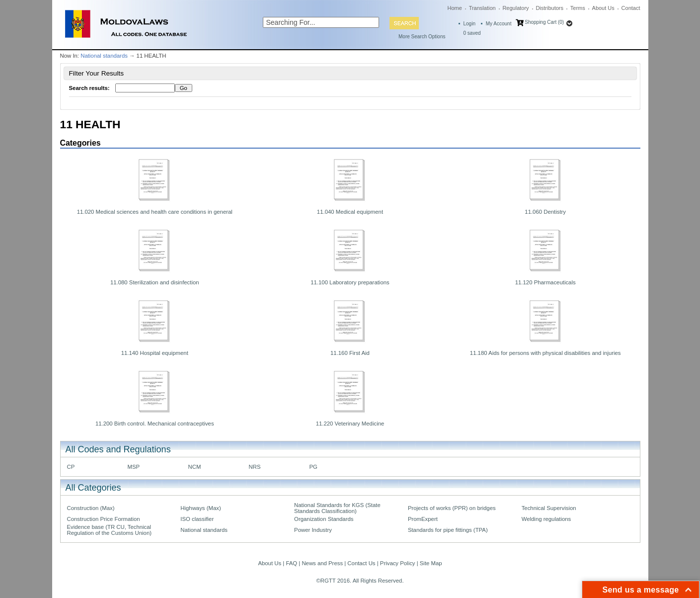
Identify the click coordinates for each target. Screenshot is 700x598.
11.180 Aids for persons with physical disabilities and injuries (545, 353)
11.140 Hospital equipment (155, 353)
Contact (631, 8)
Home (455, 8)
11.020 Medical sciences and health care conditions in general (155, 212)
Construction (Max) (91, 508)
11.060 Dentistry (545, 212)
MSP (134, 467)
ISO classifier (197, 519)
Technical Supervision (549, 508)
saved (472, 33)
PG (313, 467)
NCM (195, 467)
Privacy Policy (398, 563)
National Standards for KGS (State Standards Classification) (337, 508)
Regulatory (515, 8)
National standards (104, 56)
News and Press (322, 563)
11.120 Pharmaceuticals (545, 282)
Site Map (431, 563)
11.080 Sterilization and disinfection (155, 282)
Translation (482, 8)
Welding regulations (546, 519)
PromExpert (423, 519)
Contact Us (361, 563)
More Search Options (422, 37)
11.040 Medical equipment (350, 212)
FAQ (291, 563)
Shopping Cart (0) (544, 22)
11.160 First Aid (350, 353)
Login (469, 24)
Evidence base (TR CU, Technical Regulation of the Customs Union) (109, 530)
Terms (578, 8)
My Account (499, 24)
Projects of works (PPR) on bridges (452, 508)
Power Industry (313, 530)
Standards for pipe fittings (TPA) (448, 530)
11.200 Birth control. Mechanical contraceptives (155, 424)
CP (71, 467)
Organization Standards (324, 519)
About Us (603, 8)
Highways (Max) (200, 508)
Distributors (549, 8)
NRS (255, 467)
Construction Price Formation (104, 519)
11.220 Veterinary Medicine (350, 424)
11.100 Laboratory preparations (350, 282)
